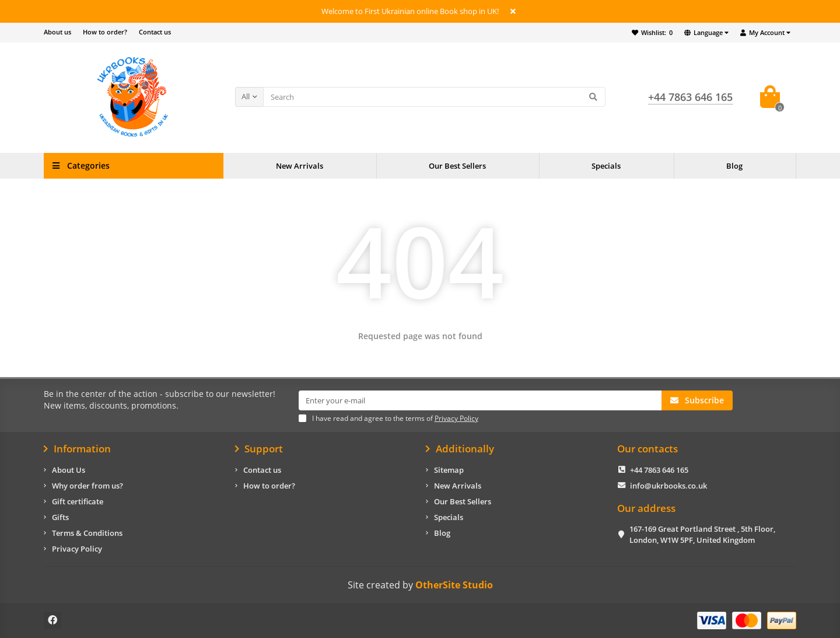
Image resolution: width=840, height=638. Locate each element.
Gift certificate (78, 501)
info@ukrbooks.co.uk (668, 486)
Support (259, 449)
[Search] (434, 97)
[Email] (480, 400)
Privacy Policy (77, 549)
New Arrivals (300, 166)
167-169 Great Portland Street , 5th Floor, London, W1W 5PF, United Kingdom (702, 534)
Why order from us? (87, 486)
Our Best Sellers (457, 166)
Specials (606, 166)
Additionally (460, 449)
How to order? (105, 32)
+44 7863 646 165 (659, 470)
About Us (69, 470)
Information (77, 449)
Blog (734, 166)
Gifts (60, 517)
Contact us (155, 32)
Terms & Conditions (87, 533)
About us (57, 32)
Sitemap (449, 470)
